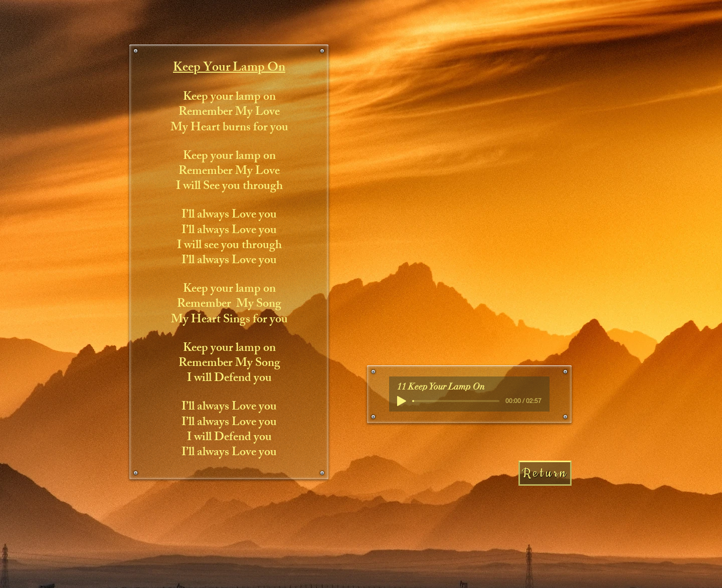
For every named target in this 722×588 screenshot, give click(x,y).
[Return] (545, 473)
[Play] (402, 401)
